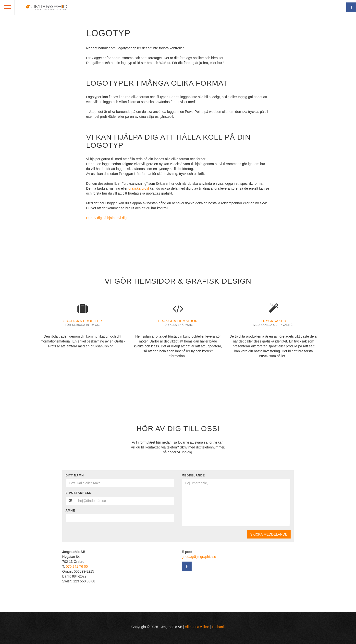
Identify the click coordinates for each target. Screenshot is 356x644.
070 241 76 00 (77, 566)
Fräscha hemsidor (178, 321)
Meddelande (193, 475)
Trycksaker (274, 321)
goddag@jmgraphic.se (199, 557)
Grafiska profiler (82, 321)
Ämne (70, 511)
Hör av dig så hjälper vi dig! (107, 218)
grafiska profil (139, 188)
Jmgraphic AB (46, 7)
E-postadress (78, 493)
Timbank (218, 627)
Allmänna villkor (197, 627)
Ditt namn (75, 475)
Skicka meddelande (269, 534)
